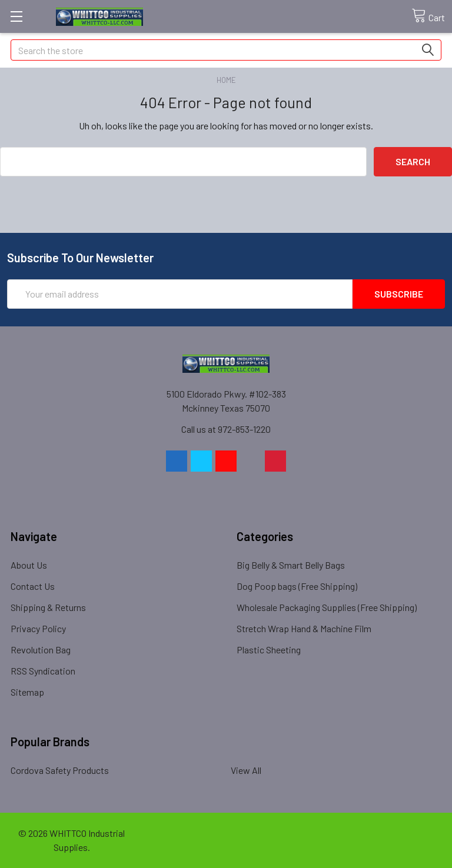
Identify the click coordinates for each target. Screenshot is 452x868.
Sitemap (27, 692)
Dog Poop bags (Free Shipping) (297, 586)
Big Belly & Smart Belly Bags (291, 565)
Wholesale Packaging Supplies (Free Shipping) (327, 607)
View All (246, 770)
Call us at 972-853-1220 (226, 429)
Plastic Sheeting (269, 650)
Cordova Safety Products (60, 770)
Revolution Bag (41, 650)
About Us (29, 565)
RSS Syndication (43, 671)
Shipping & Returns (48, 607)
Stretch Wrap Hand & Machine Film (304, 628)
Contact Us (33, 586)
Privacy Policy (38, 628)
